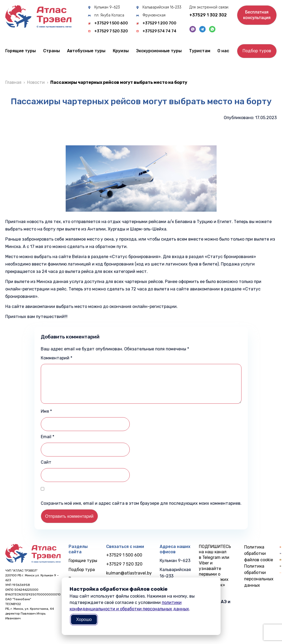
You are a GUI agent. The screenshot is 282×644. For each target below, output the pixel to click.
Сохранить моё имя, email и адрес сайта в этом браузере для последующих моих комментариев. (141, 503)
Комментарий (57, 358)
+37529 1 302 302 (208, 15)
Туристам (200, 51)
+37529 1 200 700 (159, 23)
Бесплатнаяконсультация (257, 15)
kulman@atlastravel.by (129, 573)
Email (48, 437)
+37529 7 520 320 (111, 31)
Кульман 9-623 (107, 7)
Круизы (121, 51)
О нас (223, 51)
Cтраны (52, 51)
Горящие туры (21, 51)
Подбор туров (257, 51)
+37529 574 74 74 (159, 31)
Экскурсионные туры (159, 51)
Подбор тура (82, 570)
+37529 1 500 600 (111, 23)
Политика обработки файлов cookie (259, 553)
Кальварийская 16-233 (162, 7)
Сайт (46, 462)
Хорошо (84, 619)
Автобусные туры (86, 51)
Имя (46, 411)
